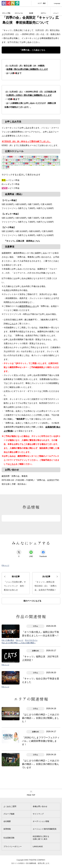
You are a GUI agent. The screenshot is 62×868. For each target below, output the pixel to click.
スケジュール (19, 13)
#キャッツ (5, 565)
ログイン (43, 13)
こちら (13, 324)
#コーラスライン (31, 640)
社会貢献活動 (9, 838)
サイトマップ (38, 814)
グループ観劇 (9, 814)
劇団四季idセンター (28, 306)
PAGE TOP (31, 795)
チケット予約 (6, 13)
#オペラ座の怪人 (8, 640)
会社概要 (7, 821)
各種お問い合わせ (40, 806)
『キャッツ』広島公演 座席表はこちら (22, 241)
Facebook (43, 553)
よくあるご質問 (10, 806)
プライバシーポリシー (13, 846)
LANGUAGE (38, 846)
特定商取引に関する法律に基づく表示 (41, 838)
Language (57, 3)
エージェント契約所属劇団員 (45, 829)
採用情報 (7, 829)
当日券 (31, 13)
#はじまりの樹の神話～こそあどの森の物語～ (19, 643)
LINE (31, 553)
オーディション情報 (41, 821)
